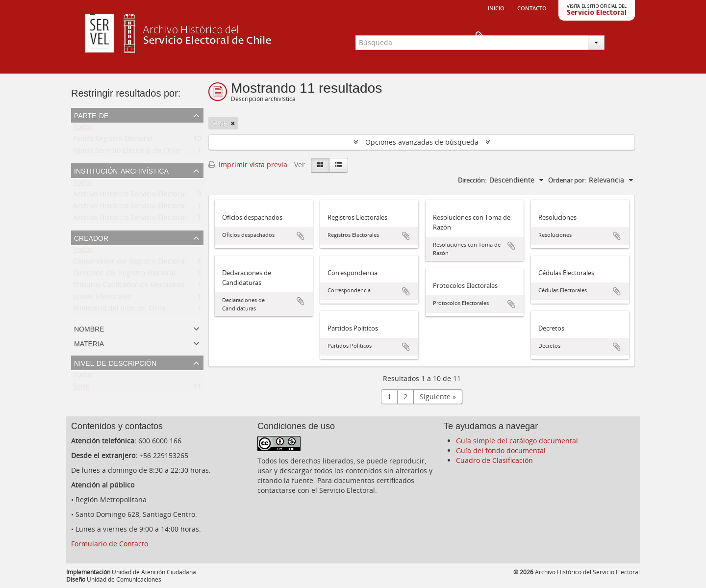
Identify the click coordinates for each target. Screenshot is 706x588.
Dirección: (472, 180)
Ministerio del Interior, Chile (119, 310)
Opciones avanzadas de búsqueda (422, 142)
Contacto (532, 7)
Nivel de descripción (115, 362)
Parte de (91, 115)
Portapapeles (619, 37)
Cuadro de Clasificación (494, 460)
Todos (83, 129)
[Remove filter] (233, 123)
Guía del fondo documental (501, 450)
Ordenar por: (567, 180)
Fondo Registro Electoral (113, 141)
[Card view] (320, 165)
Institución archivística (121, 170)
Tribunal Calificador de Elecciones (129, 287)
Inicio (496, 7)
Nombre (89, 328)
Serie (81, 388)
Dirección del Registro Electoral (124, 275)
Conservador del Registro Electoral (130, 263)
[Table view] (339, 165)
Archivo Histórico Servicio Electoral (130, 196)
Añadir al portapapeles (301, 236)
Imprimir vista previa (248, 165)
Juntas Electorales (102, 298)
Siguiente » (438, 396)
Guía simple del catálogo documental (517, 441)
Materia (89, 343)
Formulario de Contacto (110, 544)
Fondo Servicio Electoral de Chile (126, 152)
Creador (91, 237)
